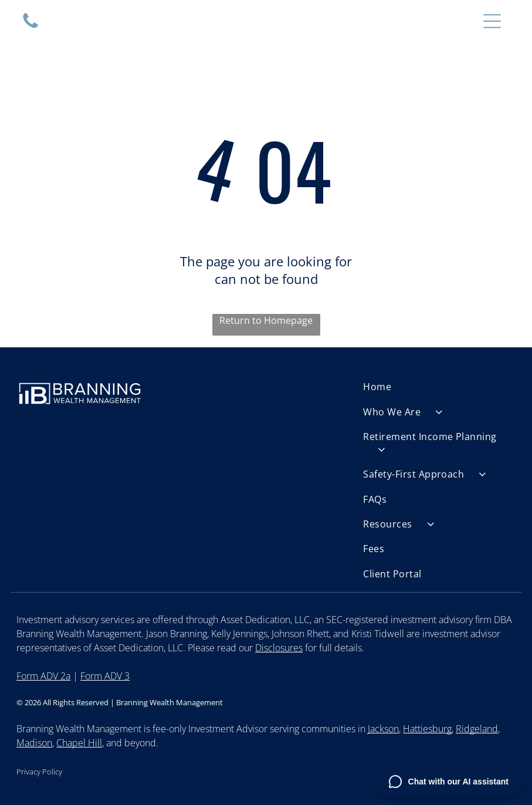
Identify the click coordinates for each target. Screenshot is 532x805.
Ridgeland (477, 729)
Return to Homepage (266, 320)
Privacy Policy (39, 772)
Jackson (383, 729)
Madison (34, 743)
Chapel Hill (79, 743)
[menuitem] (439, 387)
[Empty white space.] (31, 27)
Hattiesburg (427, 729)
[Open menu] (492, 21)
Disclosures (279, 648)
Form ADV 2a (43, 676)
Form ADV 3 (105, 676)
